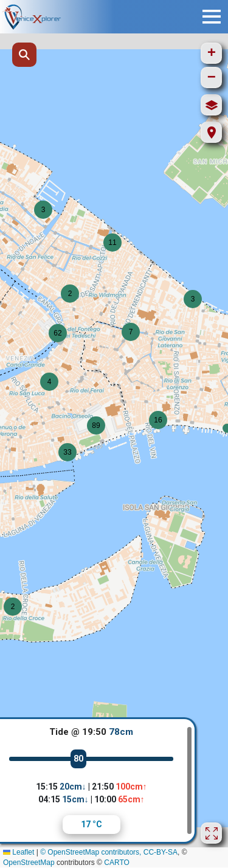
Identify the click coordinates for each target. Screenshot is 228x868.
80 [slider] (78, 759)
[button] (70, 294)
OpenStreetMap (29, 863)
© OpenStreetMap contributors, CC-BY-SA (109, 852)
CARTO (117, 863)
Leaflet (19, 852)
